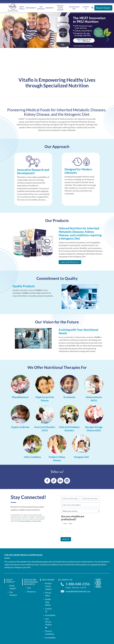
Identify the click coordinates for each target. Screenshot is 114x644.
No (71, 523)
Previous (6, 41)
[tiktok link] (54, 481)
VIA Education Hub (74, 8)
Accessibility (50, 606)
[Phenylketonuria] (20, 398)
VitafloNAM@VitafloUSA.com (78, 592)
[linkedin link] (60, 481)
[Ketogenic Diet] (81, 458)
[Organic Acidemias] (20, 428)
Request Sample (103, 8)
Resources (50, 8)
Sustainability (31, 8)
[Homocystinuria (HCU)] (94, 400)
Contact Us (86, 8)
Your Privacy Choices (50, 626)
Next (108, 41)
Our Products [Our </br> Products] (41, 8)
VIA (29, 588)
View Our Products (70, 262)
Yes (66, 523)
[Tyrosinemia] (69, 398)
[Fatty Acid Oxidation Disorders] (69, 430)
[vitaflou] (13, 8)
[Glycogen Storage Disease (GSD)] (94, 430)
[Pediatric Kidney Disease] (57, 459)
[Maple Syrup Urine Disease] (45, 400)
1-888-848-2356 (78, 584)
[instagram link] (67, 481)
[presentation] (77, 533)
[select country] (80, 511)
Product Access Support (48, 586)
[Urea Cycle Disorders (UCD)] (45, 430)
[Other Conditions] (32, 458)
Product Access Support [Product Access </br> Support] (60, 8)
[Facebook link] (47, 481)
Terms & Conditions (25, 521)
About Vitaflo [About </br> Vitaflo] (22, 8)
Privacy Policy (37, 521)
